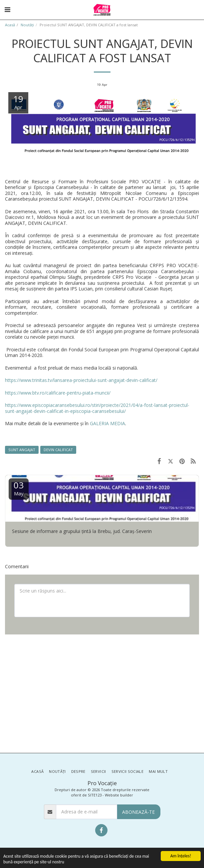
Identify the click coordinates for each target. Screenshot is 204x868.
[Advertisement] (102, 693)
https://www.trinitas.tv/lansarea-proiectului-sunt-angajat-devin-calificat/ (81, 380)
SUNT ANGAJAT (22, 450)
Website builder (119, 795)
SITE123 (95, 795)
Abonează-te (138, 812)
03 (19, 488)
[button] (7, 9)
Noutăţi (27, 25)
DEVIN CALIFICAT (58, 450)
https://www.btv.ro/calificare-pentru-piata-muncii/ (58, 393)
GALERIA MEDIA (107, 423)
